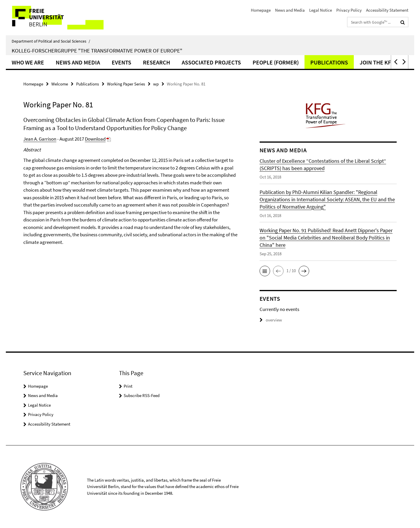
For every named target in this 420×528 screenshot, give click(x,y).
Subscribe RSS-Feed (142, 395)
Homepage (261, 10)
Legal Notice (321, 10)
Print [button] (128, 386)
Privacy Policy (349, 10)
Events (121, 62)
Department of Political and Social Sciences (51, 41)
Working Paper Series (126, 84)
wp (156, 84)
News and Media (290, 10)
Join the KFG (377, 62)
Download (95, 139)
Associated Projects (211, 62)
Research (156, 62)
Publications (329, 62)
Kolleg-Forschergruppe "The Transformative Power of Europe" (97, 50)
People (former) (276, 62)
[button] (395, 62)
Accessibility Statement (387, 10)
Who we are (28, 62)
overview (271, 320)
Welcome (60, 84)
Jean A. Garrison (40, 139)
